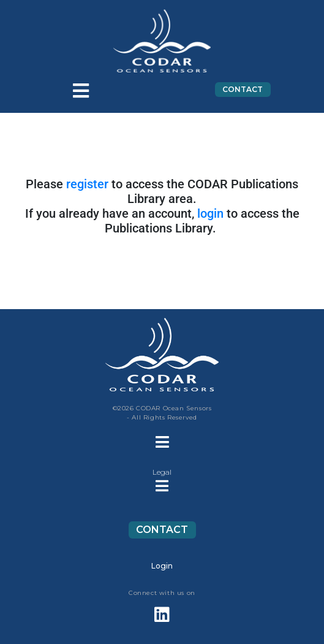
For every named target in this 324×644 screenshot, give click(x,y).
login (210, 213)
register (87, 184)
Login (162, 566)
